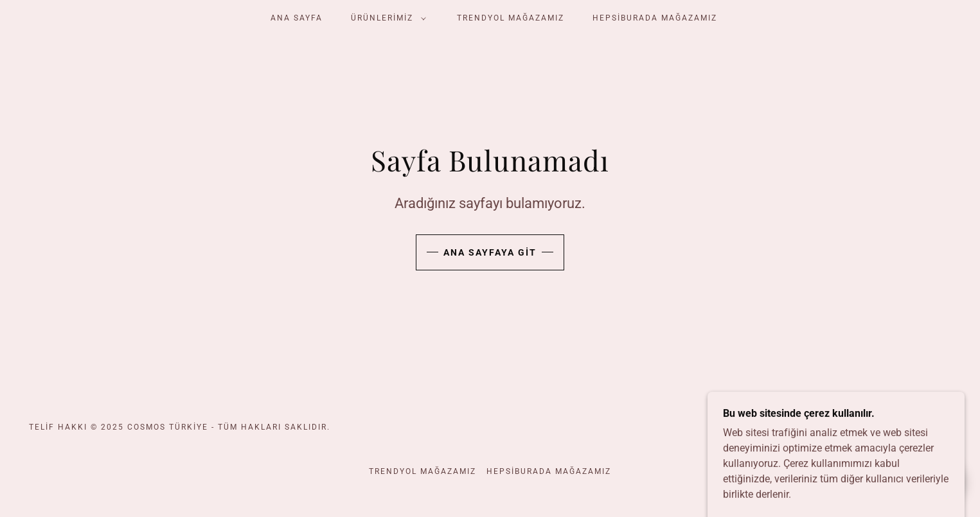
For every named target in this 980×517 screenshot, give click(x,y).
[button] (386, 18)
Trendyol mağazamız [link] (511, 18)
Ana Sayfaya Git (490, 252)
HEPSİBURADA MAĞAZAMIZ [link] (655, 18)
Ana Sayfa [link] (297, 18)
